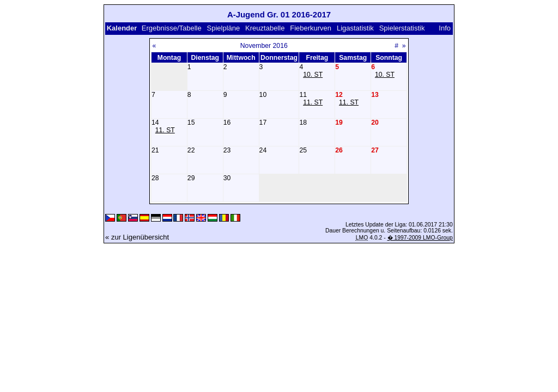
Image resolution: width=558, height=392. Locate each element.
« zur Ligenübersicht (137, 237)
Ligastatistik (355, 28)
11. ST (313, 102)
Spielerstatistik (403, 28)
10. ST (313, 75)
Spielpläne (224, 28)
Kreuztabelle (265, 28)
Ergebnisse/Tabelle (172, 28)
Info (445, 28)
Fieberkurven (311, 28)
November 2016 (264, 46)
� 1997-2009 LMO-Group (420, 238)
